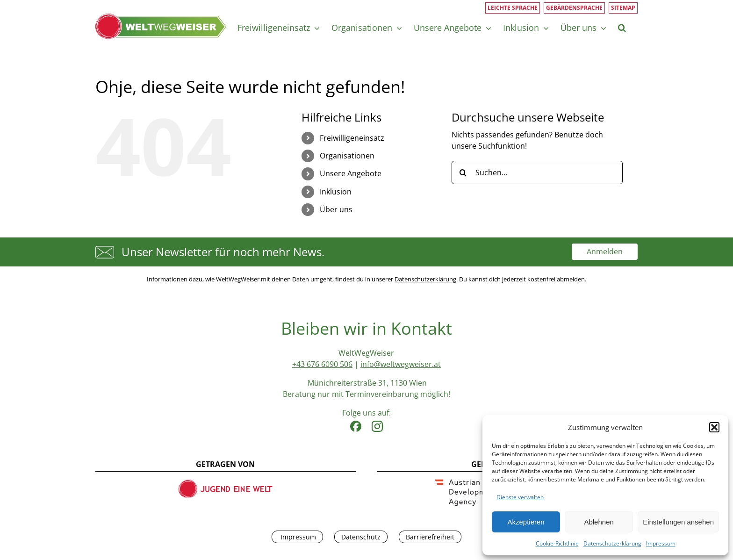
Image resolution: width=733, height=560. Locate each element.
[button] (714, 427)
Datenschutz (361, 537)
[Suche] (463, 172)
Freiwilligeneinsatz (352, 138)
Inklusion (336, 192)
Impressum (661, 543)
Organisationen (347, 156)
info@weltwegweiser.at (401, 364)
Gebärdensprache (574, 8)
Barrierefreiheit (430, 537)
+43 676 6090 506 (322, 364)
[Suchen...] (537, 172)
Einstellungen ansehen (678, 522)
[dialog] (605, 485)
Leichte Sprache (513, 8)
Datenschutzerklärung (612, 543)
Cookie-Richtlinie (557, 543)
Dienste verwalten (520, 497)
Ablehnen (599, 522)
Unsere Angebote (351, 173)
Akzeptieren (526, 522)
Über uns (336, 209)
